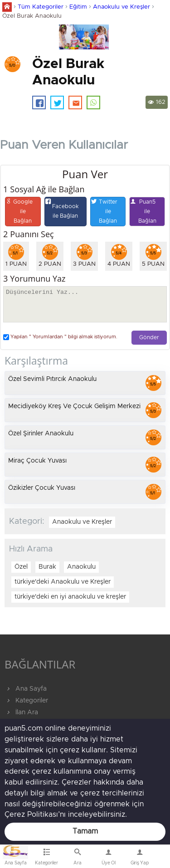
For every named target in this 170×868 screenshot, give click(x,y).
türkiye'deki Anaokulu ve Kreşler (63, 582)
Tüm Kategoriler (41, 7)
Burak (47, 567)
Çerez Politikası (31, 814)
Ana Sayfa (26, 689)
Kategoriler (26, 701)
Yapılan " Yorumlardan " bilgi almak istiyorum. (60, 337)
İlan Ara (21, 712)
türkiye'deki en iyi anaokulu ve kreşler (70, 597)
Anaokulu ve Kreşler (121, 7)
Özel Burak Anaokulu (32, 16)
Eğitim (78, 7)
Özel (21, 567)
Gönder (149, 338)
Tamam (85, 831)
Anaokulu (81, 567)
